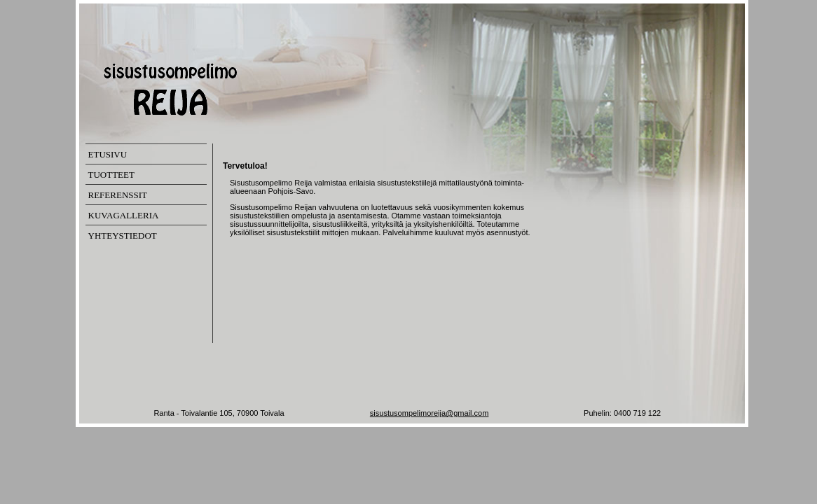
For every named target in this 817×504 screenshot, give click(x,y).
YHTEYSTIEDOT (123, 236)
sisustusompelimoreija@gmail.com (430, 413)
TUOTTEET (111, 175)
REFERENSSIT (118, 195)
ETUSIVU (108, 154)
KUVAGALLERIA (124, 215)
